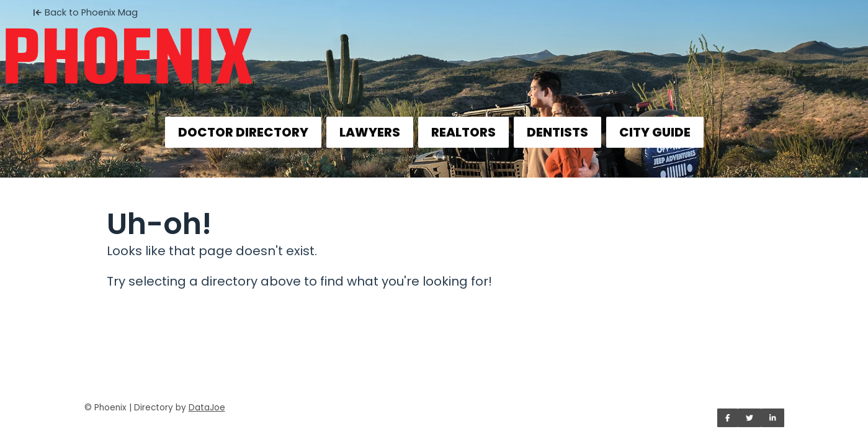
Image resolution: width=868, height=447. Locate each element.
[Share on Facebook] (728, 418)
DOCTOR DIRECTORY (243, 132)
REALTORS (463, 132)
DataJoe (207, 408)
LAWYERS (370, 132)
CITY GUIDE (655, 132)
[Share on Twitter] (749, 418)
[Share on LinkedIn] (773, 418)
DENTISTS (557, 132)
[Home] (434, 47)
